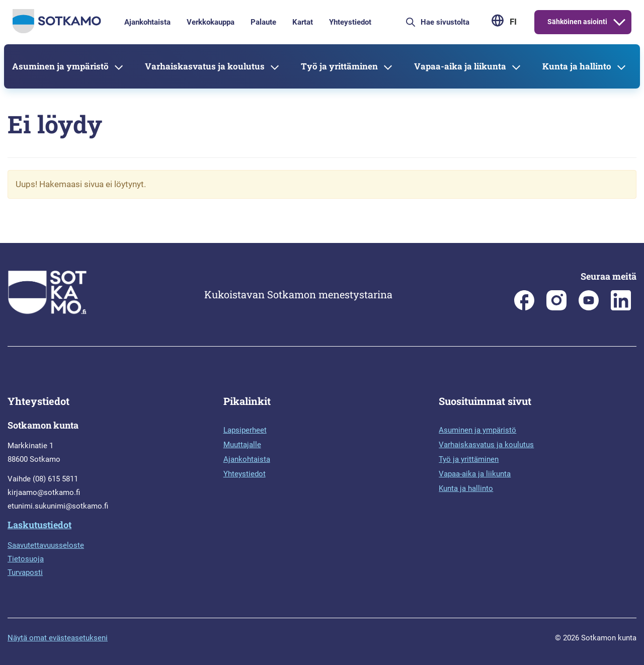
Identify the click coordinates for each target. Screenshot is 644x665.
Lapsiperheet (245, 430)
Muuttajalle (242, 445)
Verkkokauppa (211, 22)
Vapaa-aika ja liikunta (460, 66)
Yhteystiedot (350, 22)
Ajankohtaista (147, 22)
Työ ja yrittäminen (339, 66)
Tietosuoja (26, 559)
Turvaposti (25, 572)
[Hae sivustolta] (452, 22)
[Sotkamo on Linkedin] (621, 308)
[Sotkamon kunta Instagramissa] (556, 308)
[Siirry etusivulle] (57, 31)
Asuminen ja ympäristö (60, 66)
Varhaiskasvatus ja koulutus (205, 66)
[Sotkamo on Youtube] (589, 308)
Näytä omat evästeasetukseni (58, 638)
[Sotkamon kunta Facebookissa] (524, 308)
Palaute (263, 22)
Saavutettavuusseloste (46, 545)
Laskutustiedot (39, 525)
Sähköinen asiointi (577, 22)
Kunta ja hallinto (577, 66)
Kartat (303, 22)
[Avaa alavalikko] (619, 22)
